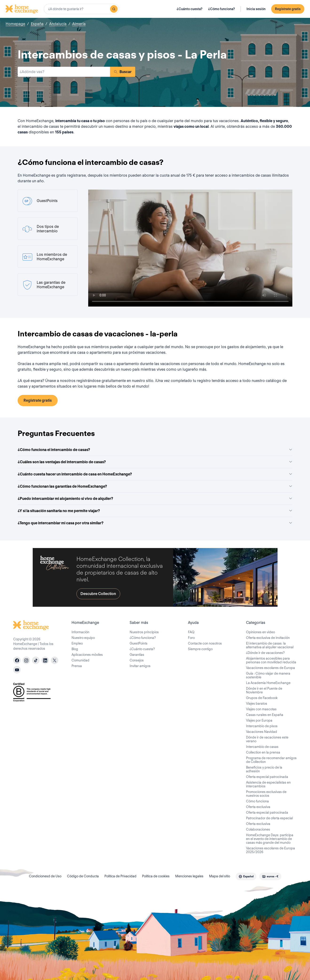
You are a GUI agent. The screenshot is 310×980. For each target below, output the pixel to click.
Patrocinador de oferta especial (269, 818)
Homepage (15, 24)
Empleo (77, 643)
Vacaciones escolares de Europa (270, 668)
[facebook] (17, 660)
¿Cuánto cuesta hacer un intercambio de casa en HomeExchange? (155, 474)
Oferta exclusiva (258, 807)
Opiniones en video (260, 632)
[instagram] (26, 660)
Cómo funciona (257, 801)
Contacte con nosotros (205, 643)
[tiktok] (36, 660)
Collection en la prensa (263, 752)
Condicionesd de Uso (45, 876)
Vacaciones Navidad (262, 732)
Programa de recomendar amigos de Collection (271, 760)
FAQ (191, 632)
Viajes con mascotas (261, 709)
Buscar (123, 72)
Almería (79, 24)
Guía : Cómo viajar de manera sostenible (268, 675)
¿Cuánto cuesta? (190, 9)
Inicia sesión (256, 9)
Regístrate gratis (288, 9)
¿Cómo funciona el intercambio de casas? (155, 450)
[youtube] (17, 670)
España (37, 24)
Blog (75, 649)
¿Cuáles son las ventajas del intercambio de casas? (155, 462)
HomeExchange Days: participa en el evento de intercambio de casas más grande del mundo (270, 839)
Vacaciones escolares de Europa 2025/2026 (270, 850)
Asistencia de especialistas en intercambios (268, 784)
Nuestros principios (144, 632)
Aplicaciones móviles (87, 655)
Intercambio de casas (262, 747)
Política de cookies (156, 876)
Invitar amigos (140, 666)
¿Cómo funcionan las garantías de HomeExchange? (155, 486)
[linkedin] (45, 660)
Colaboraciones (258, 829)
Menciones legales (189, 876)
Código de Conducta (83, 876)
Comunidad (80, 660)
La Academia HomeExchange (268, 683)
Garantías (137, 655)
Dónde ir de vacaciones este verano (267, 739)
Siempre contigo (200, 649)
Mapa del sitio (220, 876)
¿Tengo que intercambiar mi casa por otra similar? (155, 523)
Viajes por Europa (259, 720)
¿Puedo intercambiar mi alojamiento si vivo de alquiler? (155, 499)
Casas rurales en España (265, 715)
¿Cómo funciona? (222, 9)
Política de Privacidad (120, 876)
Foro (191, 638)
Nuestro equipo (83, 638)
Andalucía (58, 24)
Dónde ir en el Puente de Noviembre (264, 690)
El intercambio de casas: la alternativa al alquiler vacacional (270, 645)
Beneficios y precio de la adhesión (264, 769)
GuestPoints (139, 643)
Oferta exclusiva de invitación (268, 638)
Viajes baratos (257, 704)
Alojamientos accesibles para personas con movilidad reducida (271, 660)
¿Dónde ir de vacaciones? (265, 653)
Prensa (77, 666)
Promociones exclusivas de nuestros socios (266, 794)
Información (80, 632)
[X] (55, 660)
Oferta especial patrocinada (267, 777)
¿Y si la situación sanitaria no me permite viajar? (155, 511)
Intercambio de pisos (262, 726)
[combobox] (81, 9)
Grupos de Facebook (262, 698)
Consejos (137, 660)
